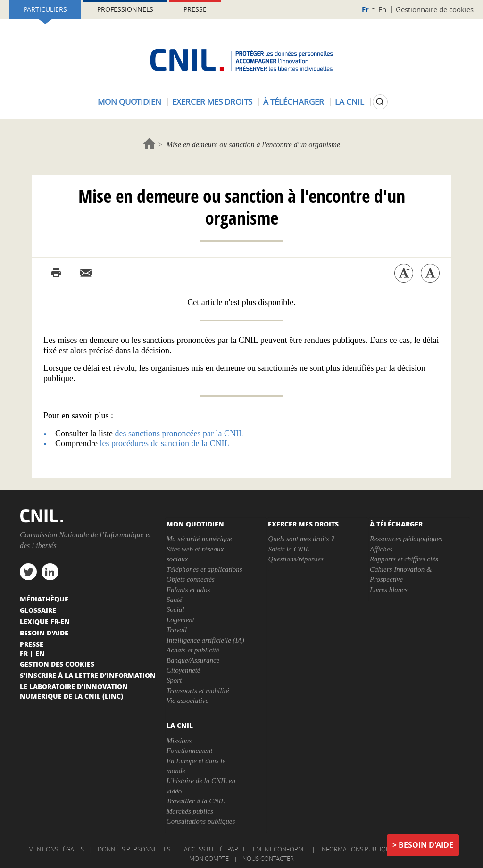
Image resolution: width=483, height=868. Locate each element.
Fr (365, 10)
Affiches (381, 549)
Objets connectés (191, 579)
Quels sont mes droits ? (301, 539)
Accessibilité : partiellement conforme (245, 849)
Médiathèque (44, 599)
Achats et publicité (193, 650)
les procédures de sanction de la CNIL (164, 443)
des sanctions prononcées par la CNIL (179, 434)
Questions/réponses (296, 559)
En (382, 9)
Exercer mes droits (212, 102)
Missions (179, 741)
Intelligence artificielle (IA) (205, 640)
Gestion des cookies (57, 664)
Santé (174, 600)
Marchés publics (190, 811)
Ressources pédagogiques (406, 539)
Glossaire (38, 610)
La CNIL (350, 102)
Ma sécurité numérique (199, 539)
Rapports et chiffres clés (404, 559)
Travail (177, 630)
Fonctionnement (189, 751)
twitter (28, 572)
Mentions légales (56, 849)
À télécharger (294, 102)
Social (175, 609)
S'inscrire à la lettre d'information (88, 675)
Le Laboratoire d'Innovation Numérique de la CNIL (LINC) (74, 691)
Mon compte (209, 859)
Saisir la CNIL (289, 549)
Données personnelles (134, 849)
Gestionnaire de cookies (435, 9)
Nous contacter (268, 859)
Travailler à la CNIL (196, 801)
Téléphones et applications (204, 569)
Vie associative (187, 701)
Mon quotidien (129, 102)
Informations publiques (358, 849)
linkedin (50, 572)
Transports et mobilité (198, 691)
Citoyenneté (183, 670)
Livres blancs (389, 590)
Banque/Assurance (193, 660)
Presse (195, 9)
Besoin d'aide (426, 845)
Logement (180, 620)
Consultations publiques (201, 821)
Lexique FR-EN (45, 621)
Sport (174, 680)
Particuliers (45, 9)
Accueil (149, 143)
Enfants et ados (188, 590)
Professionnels (125, 9)
